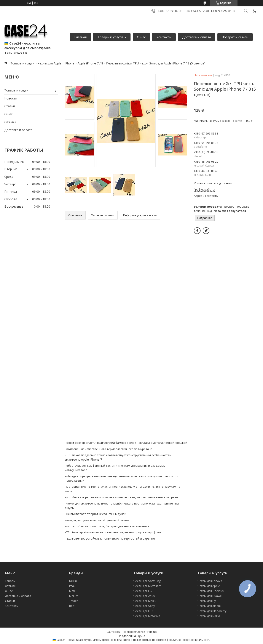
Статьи (10, 106)
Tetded (74, 601)
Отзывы (10, 122)
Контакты (164, 37)
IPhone (69, 63)
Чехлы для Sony (144, 606)
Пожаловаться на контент (150, 640)
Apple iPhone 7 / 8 (90, 63)
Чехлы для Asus (144, 596)
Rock (72, 606)
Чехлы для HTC (143, 611)
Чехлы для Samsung (147, 581)
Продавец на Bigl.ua (131, 636)
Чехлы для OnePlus (211, 591)
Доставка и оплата (197, 37)
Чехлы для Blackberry (212, 611)
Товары (10, 581)
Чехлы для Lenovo (210, 581)
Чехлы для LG (143, 591)
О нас (141, 37)
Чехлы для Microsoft (147, 586)
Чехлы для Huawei (210, 596)
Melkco (74, 596)
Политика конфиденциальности (190, 640)
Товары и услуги (110, 37)
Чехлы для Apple (49, 63)
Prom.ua (151, 632)
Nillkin (73, 581)
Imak (72, 586)
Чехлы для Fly (207, 601)
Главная (80, 37)
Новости (11, 98)
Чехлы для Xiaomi (209, 606)
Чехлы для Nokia (209, 616)
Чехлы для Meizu (145, 601)
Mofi (72, 591)
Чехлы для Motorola (147, 616)
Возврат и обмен (235, 37)
